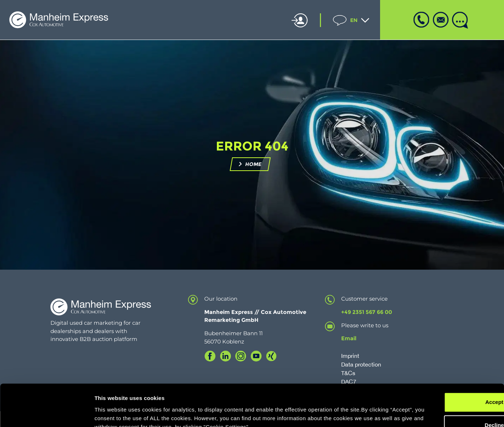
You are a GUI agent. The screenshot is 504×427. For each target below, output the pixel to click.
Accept (425, 359)
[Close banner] (493, 352)
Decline (425, 383)
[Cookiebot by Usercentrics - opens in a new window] (47, 413)
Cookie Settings (115, 413)
